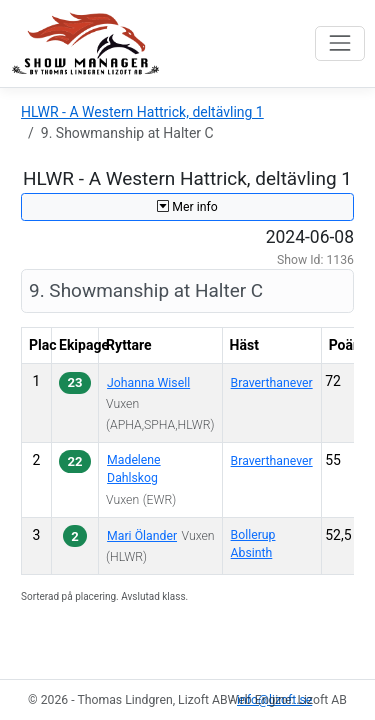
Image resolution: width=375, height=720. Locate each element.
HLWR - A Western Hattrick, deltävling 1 (142, 112)
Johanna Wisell (148, 383)
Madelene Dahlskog (134, 469)
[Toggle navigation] (339, 43)
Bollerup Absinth (253, 544)
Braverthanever (272, 383)
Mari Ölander (142, 536)
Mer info (187, 207)
